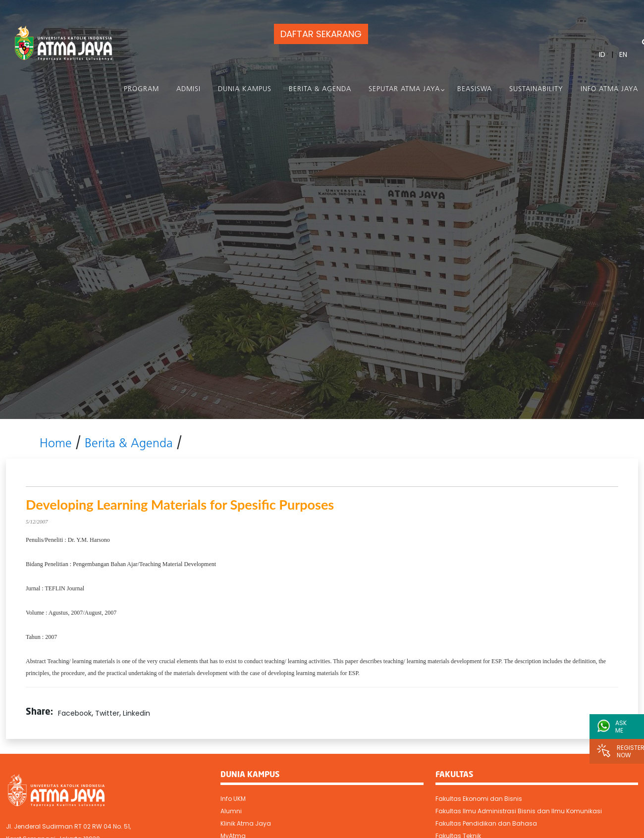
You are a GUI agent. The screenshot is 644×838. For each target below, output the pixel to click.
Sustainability (536, 89)
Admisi (188, 89)
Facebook (75, 713)
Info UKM (233, 799)
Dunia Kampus (245, 89)
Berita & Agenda (320, 89)
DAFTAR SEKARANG (321, 34)
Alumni (231, 811)
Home (56, 444)
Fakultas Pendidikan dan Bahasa (486, 823)
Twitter (107, 713)
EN (623, 54)
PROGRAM (141, 89)
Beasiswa (475, 89)
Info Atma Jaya (609, 89)
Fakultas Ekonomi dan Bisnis (479, 799)
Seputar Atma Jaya (404, 89)
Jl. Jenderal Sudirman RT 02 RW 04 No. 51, (68, 826)
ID (602, 54)
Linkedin (136, 713)
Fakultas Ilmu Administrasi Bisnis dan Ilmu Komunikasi (519, 811)
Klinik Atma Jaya (246, 823)
